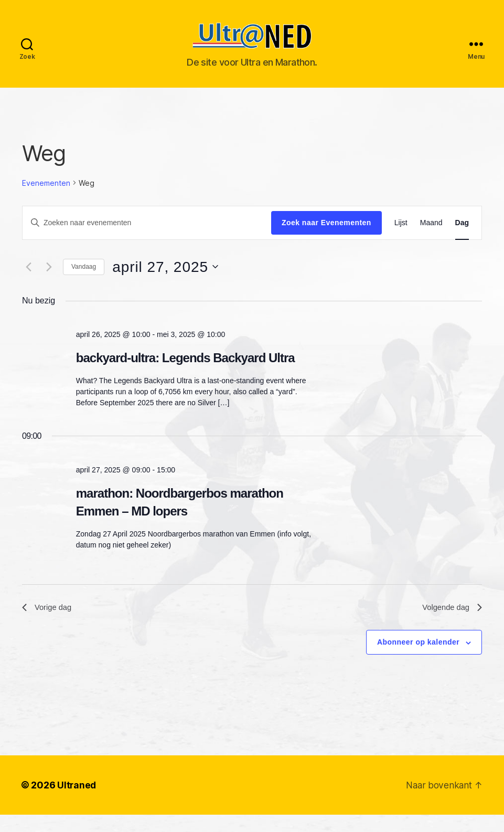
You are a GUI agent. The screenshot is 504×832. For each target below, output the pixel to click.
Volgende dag (450, 624)
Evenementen (46, 199)
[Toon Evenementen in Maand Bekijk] (431, 239)
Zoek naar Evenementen (326, 238)
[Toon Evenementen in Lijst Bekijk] (401, 239)
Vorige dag (49, 624)
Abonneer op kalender (418, 660)
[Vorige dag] (28, 282)
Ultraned (77, 802)
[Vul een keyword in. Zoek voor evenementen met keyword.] (147, 238)
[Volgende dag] (49, 282)
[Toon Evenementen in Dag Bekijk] (462, 239)
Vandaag (84, 282)
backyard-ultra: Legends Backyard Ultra (185, 373)
